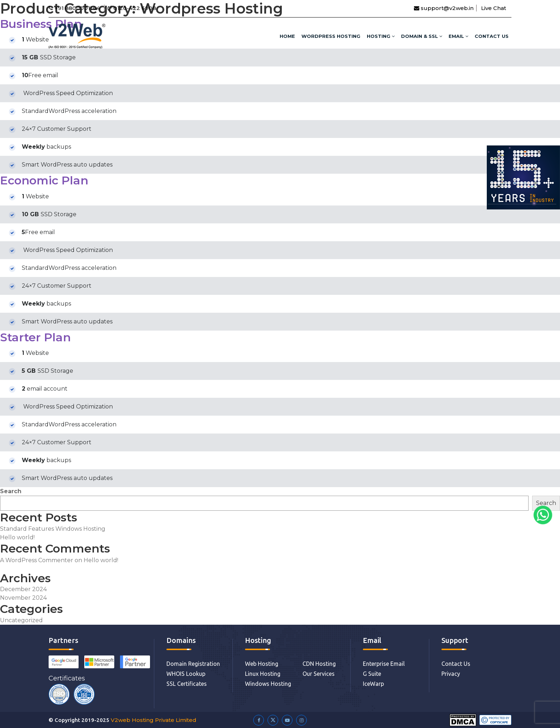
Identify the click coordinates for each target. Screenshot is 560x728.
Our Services (319, 674)
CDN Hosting (319, 664)
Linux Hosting (263, 674)
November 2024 (23, 598)
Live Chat (494, 8)
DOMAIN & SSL (422, 36)
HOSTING (381, 36)
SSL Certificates (187, 684)
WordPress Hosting (331, 36)
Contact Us (492, 36)
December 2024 (23, 589)
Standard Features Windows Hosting (53, 529)
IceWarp (373, 684)
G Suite (372, 674)
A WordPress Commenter (37, 560)
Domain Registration (193, 664)
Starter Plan (35, 337)
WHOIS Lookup (186, 674)
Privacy (451, 674)
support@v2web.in (444, 8)
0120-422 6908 (132, 8)
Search (11, 491)
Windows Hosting (268, 684)
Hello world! (17, 537)
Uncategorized (21, 620)
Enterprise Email (384, 664)
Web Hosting (262, 664)
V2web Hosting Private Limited (154, 720)
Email (458, 36)
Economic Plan (44, 180)
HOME (287, 36)
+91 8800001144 (75, 8)
